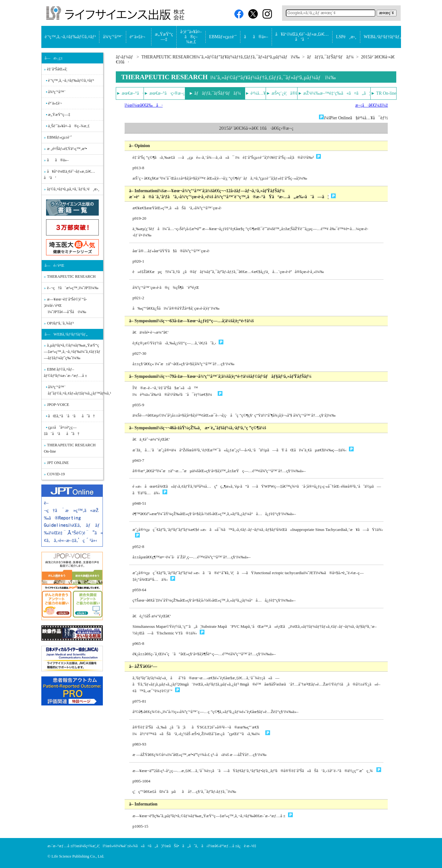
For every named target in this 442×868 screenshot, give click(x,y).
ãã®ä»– (256, 37)
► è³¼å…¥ (255, 93)
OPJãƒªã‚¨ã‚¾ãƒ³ (60, 323)
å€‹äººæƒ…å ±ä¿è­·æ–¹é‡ (237, 846)
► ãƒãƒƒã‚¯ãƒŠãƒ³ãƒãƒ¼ (215, 93)
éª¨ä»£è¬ (139, 37)
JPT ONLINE (58, 463)
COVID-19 (56, 474)
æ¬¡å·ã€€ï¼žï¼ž (371, 105)
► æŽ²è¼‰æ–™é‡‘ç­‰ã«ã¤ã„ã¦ (334, 93)
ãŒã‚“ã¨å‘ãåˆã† (71, 416)
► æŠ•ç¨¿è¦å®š (282, 93)
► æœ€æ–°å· (130, 93)
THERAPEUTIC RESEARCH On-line (70, 448)
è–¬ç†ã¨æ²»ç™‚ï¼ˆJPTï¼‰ (73, 288)
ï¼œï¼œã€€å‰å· (144, 105)
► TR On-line (383, 93)
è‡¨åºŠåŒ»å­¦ (57, 69)
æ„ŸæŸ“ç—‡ (164, 37)
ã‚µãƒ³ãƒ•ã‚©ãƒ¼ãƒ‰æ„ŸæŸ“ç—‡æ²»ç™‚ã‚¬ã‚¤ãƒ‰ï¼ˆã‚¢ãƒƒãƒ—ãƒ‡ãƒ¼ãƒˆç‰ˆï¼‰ (72, 352)
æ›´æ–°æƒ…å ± (60, 846)
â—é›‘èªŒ (55, 265)
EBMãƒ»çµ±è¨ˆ (223, 37)
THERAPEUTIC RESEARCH (71, 276)
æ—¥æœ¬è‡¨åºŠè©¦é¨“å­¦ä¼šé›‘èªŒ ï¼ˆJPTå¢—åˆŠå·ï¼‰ (65, 306)
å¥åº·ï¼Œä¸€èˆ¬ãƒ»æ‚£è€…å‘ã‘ (302, 37)
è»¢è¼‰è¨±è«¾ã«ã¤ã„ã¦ (136, 846)
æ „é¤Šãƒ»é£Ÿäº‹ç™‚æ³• (67, 149)
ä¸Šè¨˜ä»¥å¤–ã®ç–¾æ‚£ (69, 126)
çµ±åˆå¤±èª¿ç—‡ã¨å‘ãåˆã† (62, 431)
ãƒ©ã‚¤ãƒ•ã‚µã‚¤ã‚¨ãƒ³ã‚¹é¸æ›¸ (73, 189)
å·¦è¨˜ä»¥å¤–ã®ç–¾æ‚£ (191, 37)
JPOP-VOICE (58, 405)
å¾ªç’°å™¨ (113, 37)
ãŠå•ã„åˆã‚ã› (188, 846)
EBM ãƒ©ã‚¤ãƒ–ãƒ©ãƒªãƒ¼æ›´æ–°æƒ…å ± (65, 372)
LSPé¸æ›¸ (346, 37)
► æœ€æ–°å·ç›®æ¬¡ (164, 93)
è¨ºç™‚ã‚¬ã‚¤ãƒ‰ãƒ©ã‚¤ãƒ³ (70, 37)
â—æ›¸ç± (55, 58)
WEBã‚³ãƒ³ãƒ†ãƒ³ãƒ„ (383, 37)
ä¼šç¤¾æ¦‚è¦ (91, 846)
